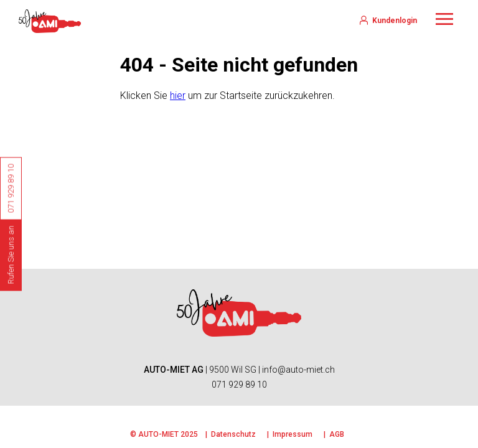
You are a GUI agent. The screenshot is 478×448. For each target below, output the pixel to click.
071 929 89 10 (239, 385)
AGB (337, 434)
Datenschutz (233, 434)
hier (178, 96)
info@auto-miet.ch (298, 370)
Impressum (293, 434)
